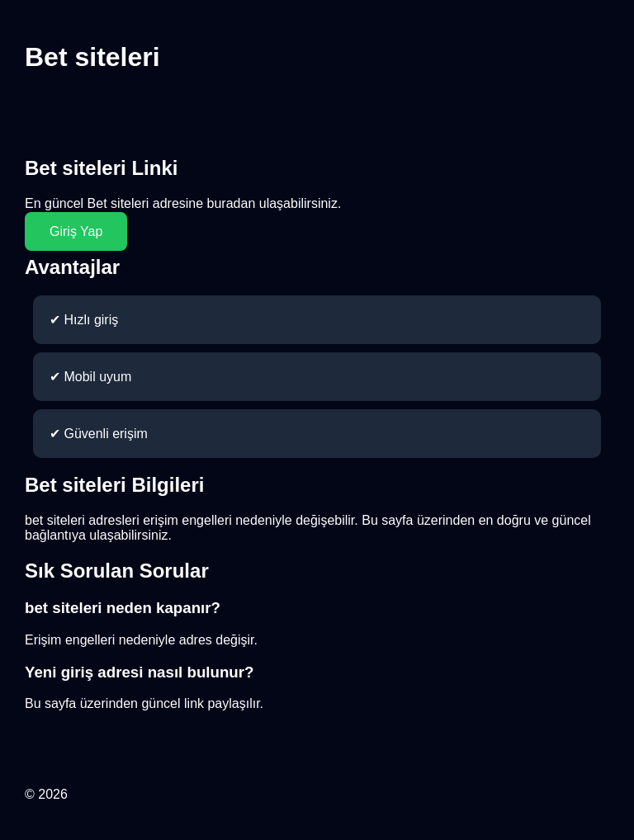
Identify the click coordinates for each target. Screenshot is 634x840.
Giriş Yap (76, 231)
